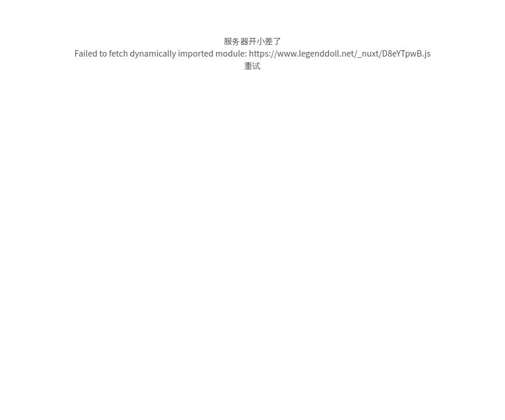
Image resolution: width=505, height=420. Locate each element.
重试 (253, 65)
